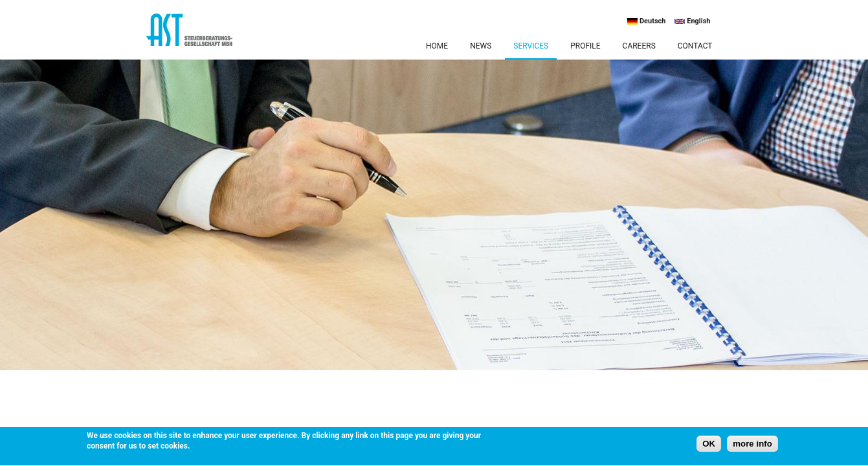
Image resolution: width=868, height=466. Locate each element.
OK (709, 445)
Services (531, 46)
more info (752, 445)
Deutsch (646, 21)
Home (437, 46)
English (692, 21)
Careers (639, 46)
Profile (585, 46)
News (481, 46)
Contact (695, 46)
